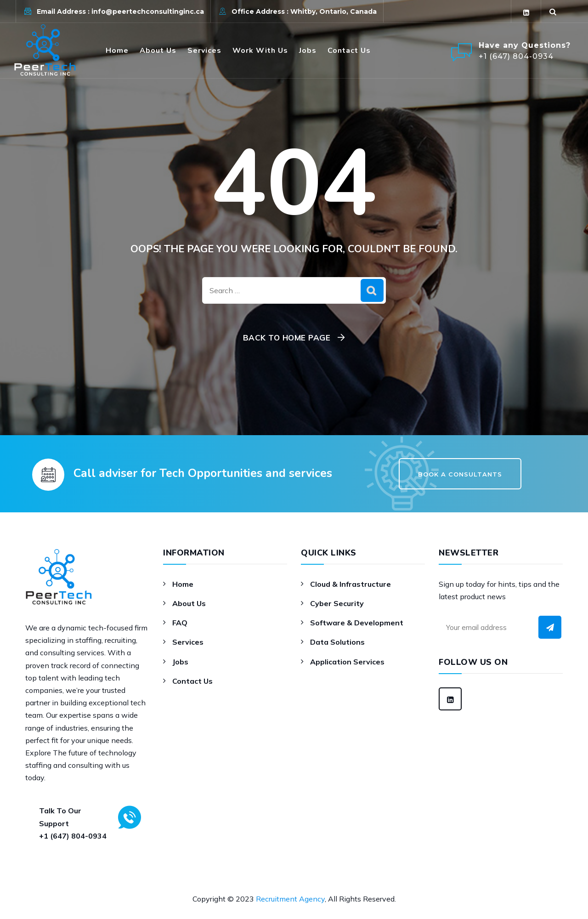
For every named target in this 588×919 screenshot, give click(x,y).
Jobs (308, 51)
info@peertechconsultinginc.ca (148, 11)
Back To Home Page (287, 338)
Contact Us (349, 51)
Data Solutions (337, 642)
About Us (158, 51)
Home (117, 51)
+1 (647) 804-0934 (73, 836)
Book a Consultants (460, 474)
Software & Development (357, 623)
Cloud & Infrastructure (351, 584)
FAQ (180, 623)
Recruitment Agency (290, 899)
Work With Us (260, 51)
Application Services (347, 662)
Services (204, 51)
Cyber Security (337, 603)
